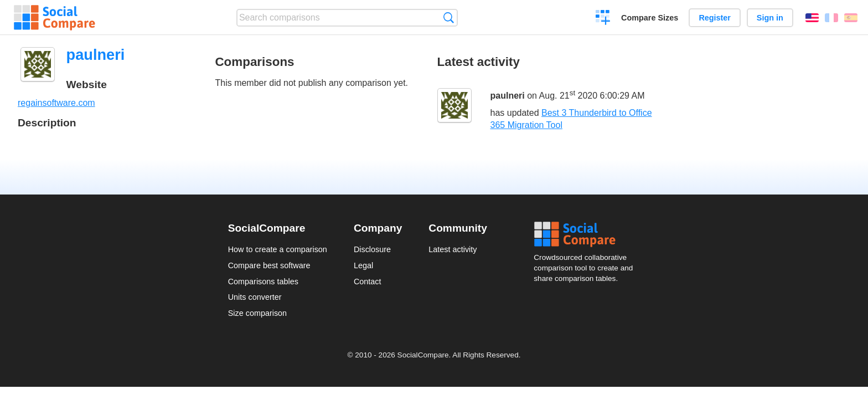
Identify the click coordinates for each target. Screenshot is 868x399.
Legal (363, 265)
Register (715, 18)
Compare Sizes (650, 18)
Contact (368, 282)
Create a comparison (603, 19)
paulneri (508, 96)
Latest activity (453, 249)
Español (851, 18)
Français (831, 18)
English (812, 18)
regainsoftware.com (56, 103)
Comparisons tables (263, 282)
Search (449, 17)
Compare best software (269, 265)
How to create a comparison (278, 249)
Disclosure (372, 249)
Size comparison (257, 313)
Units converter (255, 297)
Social (587, 234)
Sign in (770, 18)
